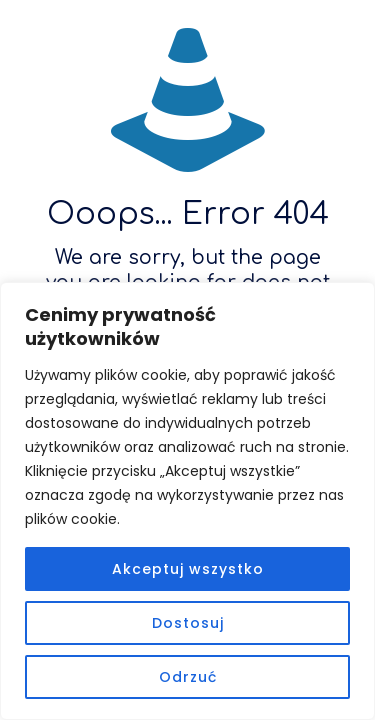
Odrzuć (188, 677)
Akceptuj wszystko (188, 569)
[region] (187, 501)
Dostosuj (188, 623)
